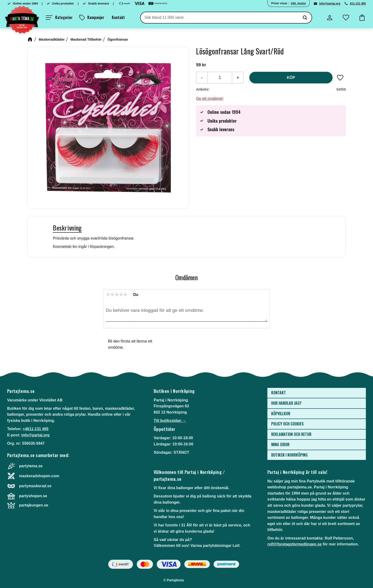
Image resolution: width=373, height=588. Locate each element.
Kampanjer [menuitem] (96, 17)
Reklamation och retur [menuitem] (291, 434)
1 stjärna (108, 294)
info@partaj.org (330, 4)
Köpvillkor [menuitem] (281, 414)
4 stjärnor (121, 294)
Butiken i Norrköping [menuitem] (289, 455)
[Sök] (305, 18)
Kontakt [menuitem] (118, 17)
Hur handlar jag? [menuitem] (286, 403)
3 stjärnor (117, 294)
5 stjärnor (125, 294)
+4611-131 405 (35, 429)
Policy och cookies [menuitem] (287, 424)
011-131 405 (358, 4)
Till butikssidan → (170, 421)
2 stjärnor (112, 294)
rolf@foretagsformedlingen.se (294, 544)
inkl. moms (298, 3)
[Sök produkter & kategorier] (219, 18)
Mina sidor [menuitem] (280, 444)
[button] (59, 18)
